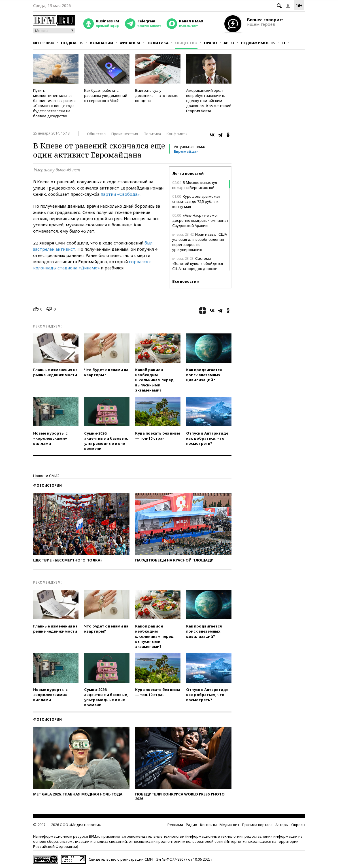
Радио (192, 825)
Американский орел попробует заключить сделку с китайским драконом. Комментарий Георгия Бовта (209, 101)
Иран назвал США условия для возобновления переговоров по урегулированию (200, 242)
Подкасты (72, 43)
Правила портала (257, 825)
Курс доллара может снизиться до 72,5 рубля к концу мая (196, 201)
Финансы (130, 43)
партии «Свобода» (120, 194)
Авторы (282, 825)
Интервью (44, 43)
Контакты (208, 825)
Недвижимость (258, 43)
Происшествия (125, 134)
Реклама (175, 825)
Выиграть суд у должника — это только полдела (157, 95)
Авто (229, 43)
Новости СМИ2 (46, 476)
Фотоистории (47, 485)
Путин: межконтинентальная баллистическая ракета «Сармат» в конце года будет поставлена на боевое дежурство (54, 103)
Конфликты (177, 134)
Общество (186, 43)
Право (211, 43)
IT (283, 43)
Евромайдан (186, 151)
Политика (158, 43)
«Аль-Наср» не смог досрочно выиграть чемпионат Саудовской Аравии (200, 220)
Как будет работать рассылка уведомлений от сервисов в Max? (106, 95)
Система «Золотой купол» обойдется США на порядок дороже (198, 263)
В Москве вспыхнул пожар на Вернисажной (195, 185)
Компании (102, 43)
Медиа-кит (229, 825)
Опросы (298, 825)
